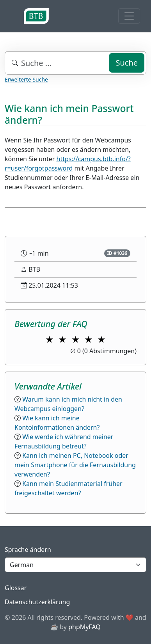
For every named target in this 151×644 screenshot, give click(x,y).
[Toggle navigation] (129, 16)
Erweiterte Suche (26, 79)
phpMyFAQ (84, 627)
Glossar (16, 588)
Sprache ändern (28, 550)
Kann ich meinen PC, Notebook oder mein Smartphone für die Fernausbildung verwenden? (75, 465)
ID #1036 (117, 253)
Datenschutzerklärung (37, 602)
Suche (127, 63)
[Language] (75, 565)
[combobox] (75, 63)
